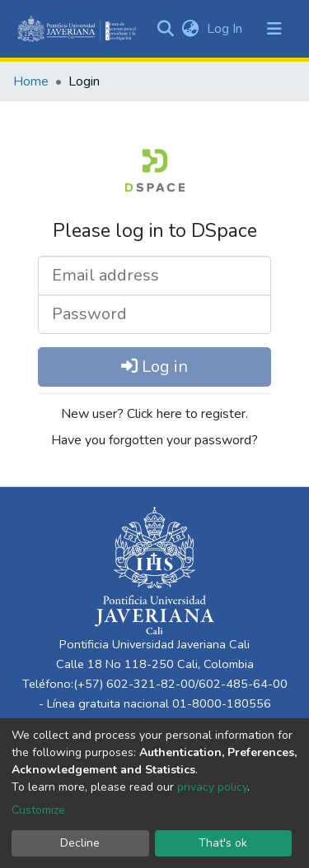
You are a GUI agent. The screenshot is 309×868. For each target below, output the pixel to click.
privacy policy (212, 787)
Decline (80, 843)
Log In (226, 29)
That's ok (223, 843)
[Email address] (154, 276)
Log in (154, 367)
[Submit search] (165, 29)
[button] (190, 29)
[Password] (154, 314)
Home (31, 81)
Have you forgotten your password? (154, 440)
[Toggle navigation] (274, 29)
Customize (38, 810)
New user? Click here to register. (154, 414)
